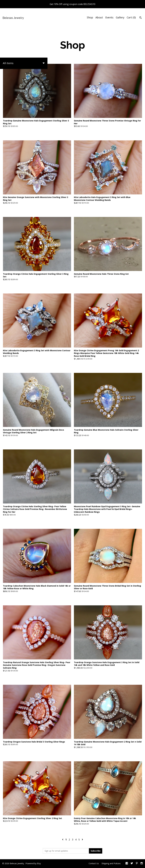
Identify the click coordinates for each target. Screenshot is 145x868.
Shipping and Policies (111, 863)
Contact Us (94, 863)
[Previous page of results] (63, 840)
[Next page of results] (82, 840)
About (99, 17)
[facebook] (127, 864)
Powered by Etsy (33, 863)
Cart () (131, 17)
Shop (90, 17)
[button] (24, 63)
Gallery (120, 17)
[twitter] (132, 864)
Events (109, 17)
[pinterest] (137, 864)
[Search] (141, 18)
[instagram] (142, 864)
